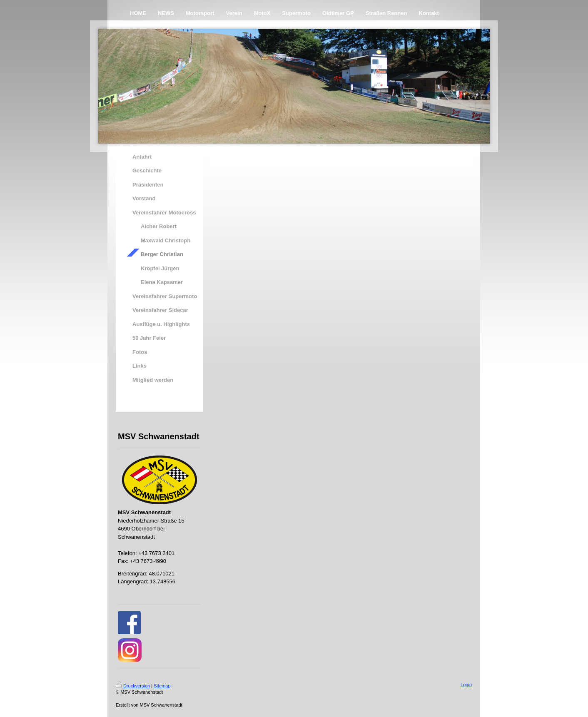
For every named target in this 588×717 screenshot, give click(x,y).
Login (466, 685)
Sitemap (162, 686)
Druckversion (133, 686)
